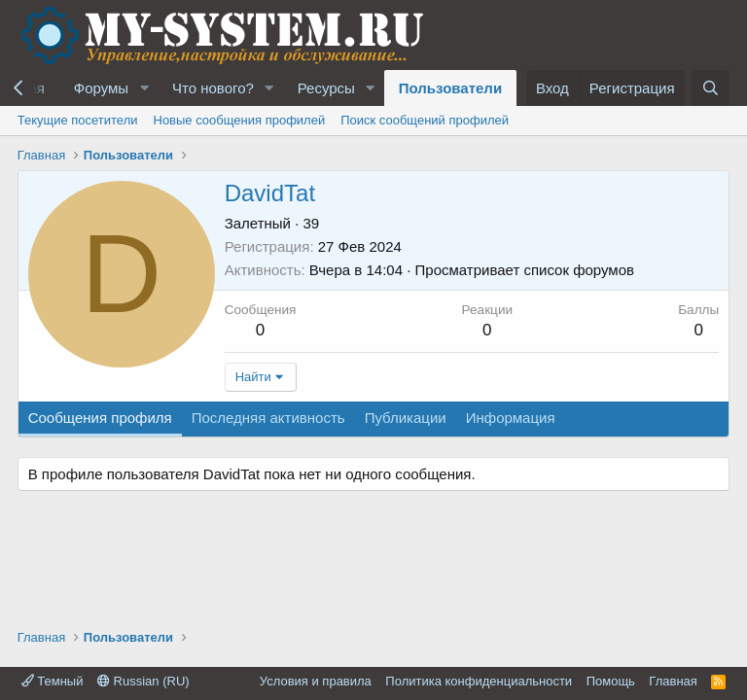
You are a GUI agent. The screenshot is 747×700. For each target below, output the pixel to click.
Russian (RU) (143, 681)
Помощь (611, 681)
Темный (53, 681)
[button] (144, 88)
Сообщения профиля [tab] (100, 418)
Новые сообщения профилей (240, 120)
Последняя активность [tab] (268, 418)
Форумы (101, 88)
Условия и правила (316, 681)
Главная (673, 681)
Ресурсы (326, 88)
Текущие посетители (78, 120)
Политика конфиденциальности (479, 681)
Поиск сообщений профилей (425, 120)
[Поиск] (711, 88)
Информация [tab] (511, 418)
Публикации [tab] (406, 418)
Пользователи (450, 88)
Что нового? (213, 88)
